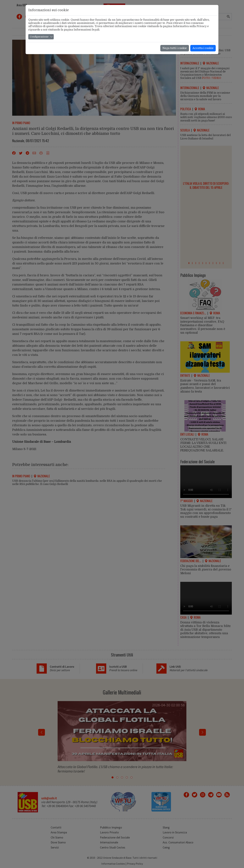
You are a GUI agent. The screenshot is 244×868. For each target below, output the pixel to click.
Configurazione (39, 37)
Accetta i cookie (203, 48)
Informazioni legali (87, 30)
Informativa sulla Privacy (190, 26)
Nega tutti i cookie (175, 48)
